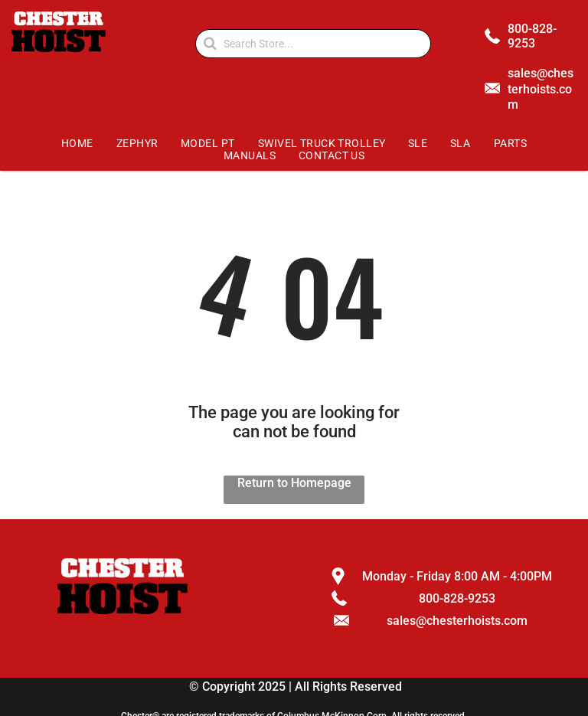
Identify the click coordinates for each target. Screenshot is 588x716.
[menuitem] (78, 143)
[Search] (313, 44)
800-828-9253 (532, 36)
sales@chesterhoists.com (541, 89)
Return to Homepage (294, 483)
